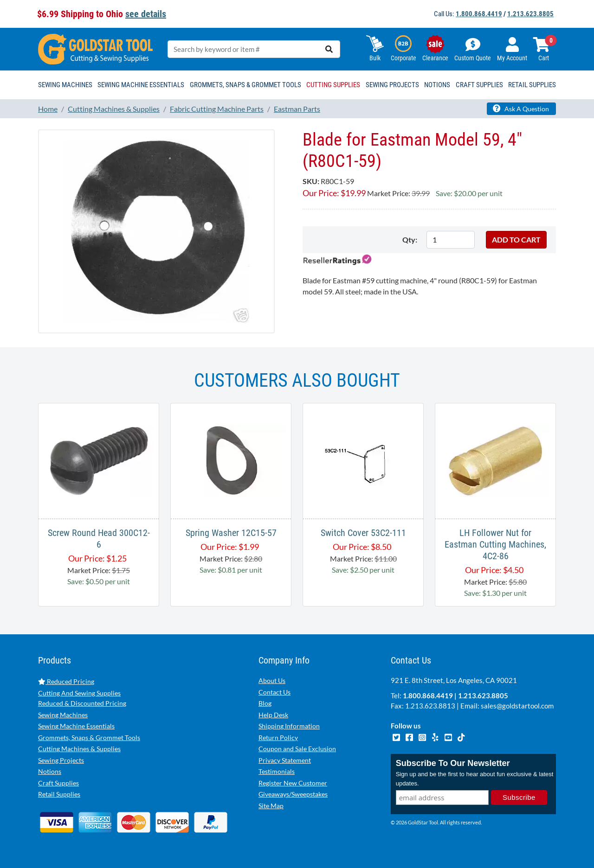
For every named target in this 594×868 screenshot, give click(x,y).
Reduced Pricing (66, 681)
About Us (272, 680)
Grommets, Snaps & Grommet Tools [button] (245, 85)
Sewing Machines (63, 715)
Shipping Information (289, 726)
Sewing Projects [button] (392, 85)
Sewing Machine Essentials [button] (141, 85)
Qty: (410, 239)
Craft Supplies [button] (479, 85)
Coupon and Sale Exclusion (297, 749)
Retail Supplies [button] (532, 85)
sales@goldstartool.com (517, 706)
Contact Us (274, 692)
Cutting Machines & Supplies (79, 749)
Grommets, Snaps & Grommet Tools (89, 737)
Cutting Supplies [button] (333, 85)
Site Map (271, 806)
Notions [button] (437, 85)
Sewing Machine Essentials (76, 726)
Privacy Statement (285, 760)
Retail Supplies (59, 794)
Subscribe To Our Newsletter (453, 763)
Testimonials (277, 771)
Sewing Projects (61, 760)
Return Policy (278, 737)
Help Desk (273, 715)
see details (146, 14)
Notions (50, 771)
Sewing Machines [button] (65, 85)
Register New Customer (293, 783)
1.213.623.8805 (530, 14)
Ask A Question (521, 108)
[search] (329, 49)
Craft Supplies (58, 783)
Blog (265, 703)
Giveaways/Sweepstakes (293, 794)
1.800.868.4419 (479, 14)
